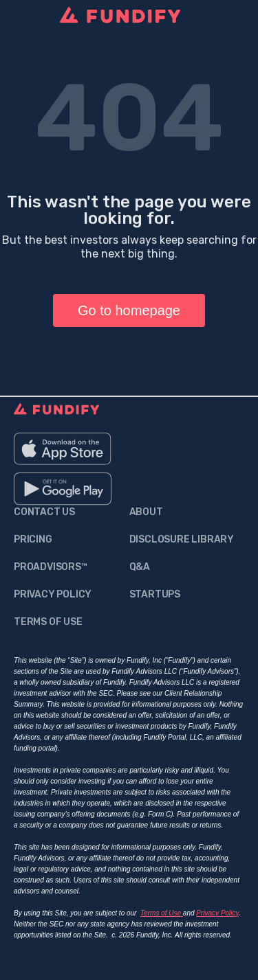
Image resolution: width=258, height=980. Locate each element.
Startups (155, 594)
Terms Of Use (48, 622)
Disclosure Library (182, 539)
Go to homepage (129, 310)
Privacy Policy (53, 594)
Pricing (33, 539)
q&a (140, 567)
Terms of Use (162, 913)
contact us (44, 512)
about (146, 512)
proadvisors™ (51, 567)
